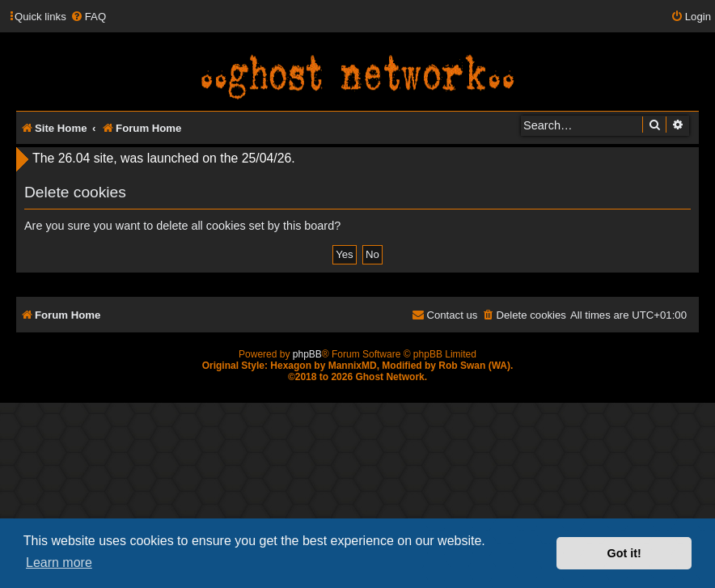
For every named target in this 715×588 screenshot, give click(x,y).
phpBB (307, 354)
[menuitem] (88, 17)
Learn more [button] (59, 563)
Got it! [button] (624, 553)
